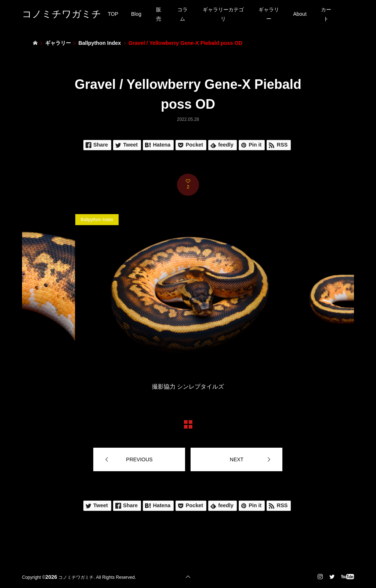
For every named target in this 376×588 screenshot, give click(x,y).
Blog (136, 14)
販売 (159, 14)
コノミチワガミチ (62, 14)
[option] (188, 304)
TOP (113, 14)
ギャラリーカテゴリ (223, 14)
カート (326, 14)
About (300, 14)
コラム (182, 14)
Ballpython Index (97, 220)
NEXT (237, 459)
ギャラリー (269, 14)
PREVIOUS (139, 459)
